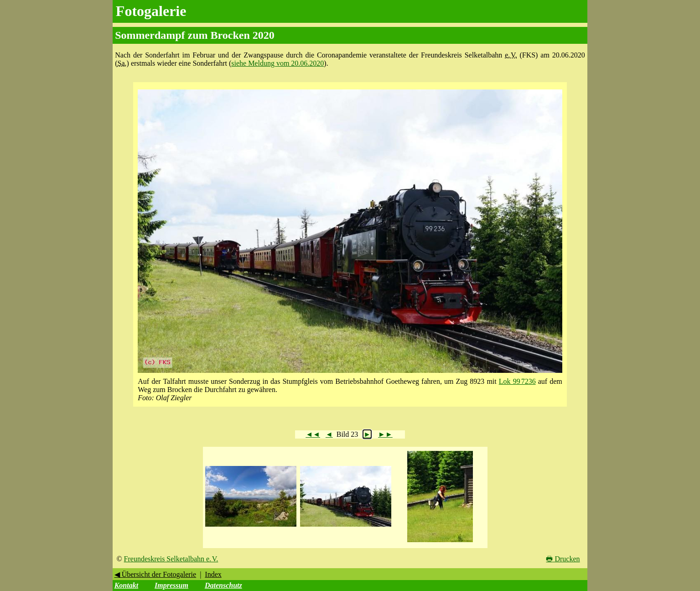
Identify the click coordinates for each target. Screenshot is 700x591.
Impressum (171, 585)
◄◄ (313, 434)
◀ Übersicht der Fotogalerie (156, 574)
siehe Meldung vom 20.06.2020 (277, 63)
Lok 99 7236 (517, 381)
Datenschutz (223, 585)
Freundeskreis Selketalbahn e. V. (171, 559)
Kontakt (126, 585)
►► (385, 434)
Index (213, 574)
